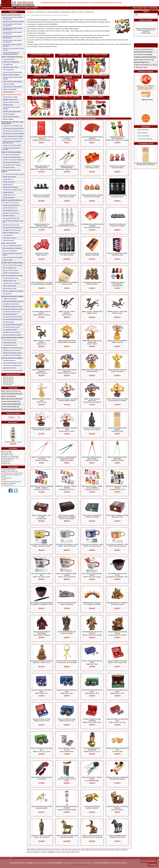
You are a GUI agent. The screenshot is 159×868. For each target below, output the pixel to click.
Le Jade (4, 480)
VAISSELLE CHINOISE (96, 97)
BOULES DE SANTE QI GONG (42, 720)
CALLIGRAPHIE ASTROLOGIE (10, 314)
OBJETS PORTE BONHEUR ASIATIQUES (12, 338)
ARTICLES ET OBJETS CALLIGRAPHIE (12, 335)
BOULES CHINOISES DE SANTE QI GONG (92, 663)
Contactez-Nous (6, 463)
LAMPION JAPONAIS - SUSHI (13, 442)
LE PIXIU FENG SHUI (8, 235)
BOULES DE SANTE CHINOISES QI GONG (41, 692)
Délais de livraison (7, 451)
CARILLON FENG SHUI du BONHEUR (117, 778)
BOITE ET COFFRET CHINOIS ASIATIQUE (13, 265)
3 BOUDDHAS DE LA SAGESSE (67, 196)
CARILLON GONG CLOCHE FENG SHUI (12, 228)
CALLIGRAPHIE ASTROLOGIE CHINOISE (13, 317)
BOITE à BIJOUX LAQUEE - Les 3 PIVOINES (42, 517)
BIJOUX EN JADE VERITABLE (10, 251)
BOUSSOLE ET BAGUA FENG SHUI (11, 225)
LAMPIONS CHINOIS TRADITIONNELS (96, 76)
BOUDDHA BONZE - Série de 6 (92, 604)
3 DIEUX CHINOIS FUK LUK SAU (117, 196)
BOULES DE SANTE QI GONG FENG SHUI (117, 721)
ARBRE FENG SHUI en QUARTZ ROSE (42, 401)
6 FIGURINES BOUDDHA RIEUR (92, 283)
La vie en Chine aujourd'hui (145, 139)
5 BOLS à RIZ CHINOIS (92, 254)
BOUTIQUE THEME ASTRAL (142, 62)
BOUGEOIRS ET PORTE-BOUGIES (11, 304)
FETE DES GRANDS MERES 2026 (10, 407)
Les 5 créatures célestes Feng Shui (11, 482)
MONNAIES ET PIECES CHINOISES (11, 213)
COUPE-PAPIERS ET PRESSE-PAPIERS (12, 365)
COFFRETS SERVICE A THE (9, 281)
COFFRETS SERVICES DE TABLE (11, 278)
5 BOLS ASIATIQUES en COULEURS (42, 283)
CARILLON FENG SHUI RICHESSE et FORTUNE (67, 808)
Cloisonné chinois (40, 76)
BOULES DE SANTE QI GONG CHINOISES (92, 721)
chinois (82, 20)
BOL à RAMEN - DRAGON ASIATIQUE (42, 604)
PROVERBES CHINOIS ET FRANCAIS (12, 332)
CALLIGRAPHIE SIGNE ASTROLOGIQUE (12, 320)
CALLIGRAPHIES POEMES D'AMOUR (12, 312)
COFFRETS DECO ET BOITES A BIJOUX (12, 263)
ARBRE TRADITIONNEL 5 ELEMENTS (67, 400)
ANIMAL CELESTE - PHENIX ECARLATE (67, 313)
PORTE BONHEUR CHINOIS (9, 343)
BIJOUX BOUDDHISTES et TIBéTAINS (12, 165)
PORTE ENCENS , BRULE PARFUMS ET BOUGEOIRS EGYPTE (12, 142)
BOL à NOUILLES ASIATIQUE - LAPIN (42, 545)
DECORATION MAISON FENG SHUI (11, 218)
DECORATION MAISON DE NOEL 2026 (12, 394)
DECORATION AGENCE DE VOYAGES (12, 409)
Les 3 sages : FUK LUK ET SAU (11, 203)
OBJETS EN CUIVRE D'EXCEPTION (144, 49)
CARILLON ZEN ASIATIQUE (92, 807)
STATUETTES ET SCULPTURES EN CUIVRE (13, 129)
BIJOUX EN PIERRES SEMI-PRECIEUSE (12, 246)
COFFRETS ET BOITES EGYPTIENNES (12, 145)
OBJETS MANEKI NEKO (9, 70)
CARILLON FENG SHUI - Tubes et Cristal (92, 779)
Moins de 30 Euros (8, 380)
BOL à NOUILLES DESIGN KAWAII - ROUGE (92, 575)
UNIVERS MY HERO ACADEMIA (10, 187)
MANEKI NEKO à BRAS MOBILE (10, 67)
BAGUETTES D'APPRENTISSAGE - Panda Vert (117, 459)
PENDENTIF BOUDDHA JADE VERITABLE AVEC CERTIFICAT (13, 29)
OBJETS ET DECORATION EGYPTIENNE (12, 136)
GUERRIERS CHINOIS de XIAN (68, 55)
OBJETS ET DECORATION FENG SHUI (12, 200)
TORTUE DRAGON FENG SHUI (10, 211)
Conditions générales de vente (10, 458)
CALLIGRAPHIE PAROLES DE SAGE (11, 327)
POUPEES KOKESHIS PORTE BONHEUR (12, 72)
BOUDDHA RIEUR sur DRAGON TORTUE (117, 633)
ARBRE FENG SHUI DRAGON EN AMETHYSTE (67, 371)
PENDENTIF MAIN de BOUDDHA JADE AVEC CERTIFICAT (13, 49)
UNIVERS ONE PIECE (8, 185)
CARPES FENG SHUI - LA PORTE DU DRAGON (117, 808)
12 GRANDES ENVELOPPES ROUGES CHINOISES (42, 139)
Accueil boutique (7, 8)
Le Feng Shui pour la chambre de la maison (11, 476)
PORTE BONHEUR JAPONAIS (10, 340)
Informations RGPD (7, 453)
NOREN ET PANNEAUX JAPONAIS (11, 75)
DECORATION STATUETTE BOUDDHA (12, 350)
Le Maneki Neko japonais (9, 470)
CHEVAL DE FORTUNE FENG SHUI (92, 836)
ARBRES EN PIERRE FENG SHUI (11, 233)
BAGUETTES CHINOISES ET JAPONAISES (13, 291)
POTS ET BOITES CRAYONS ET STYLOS (12, 363)
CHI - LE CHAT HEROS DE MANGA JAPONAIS (14, 174)
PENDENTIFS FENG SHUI (9, 216)
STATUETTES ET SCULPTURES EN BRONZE (13, 134)
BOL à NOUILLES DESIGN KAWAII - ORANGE (67, 575)
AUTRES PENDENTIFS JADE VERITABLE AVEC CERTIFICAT (13, 25)
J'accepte (152, 865)
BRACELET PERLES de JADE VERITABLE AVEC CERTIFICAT (13, 18)
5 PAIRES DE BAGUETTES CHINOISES (67, 283)
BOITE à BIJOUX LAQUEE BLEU (92, 516)
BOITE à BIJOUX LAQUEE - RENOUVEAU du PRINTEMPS (67, 517)
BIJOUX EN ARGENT (8, 260)
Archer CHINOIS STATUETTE (92, 429)
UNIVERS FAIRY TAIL (8, 179)
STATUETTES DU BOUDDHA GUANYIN (12, 157)
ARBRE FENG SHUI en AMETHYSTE (92, 371)
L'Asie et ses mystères (144, 136)
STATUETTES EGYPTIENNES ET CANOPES (13, 139)
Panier (146, 8)
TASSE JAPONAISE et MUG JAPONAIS (12, 87)
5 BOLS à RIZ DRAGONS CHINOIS (117, 254)
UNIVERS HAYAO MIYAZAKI (9, 177)
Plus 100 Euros (7, 384)
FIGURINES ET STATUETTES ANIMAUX (12, 356)
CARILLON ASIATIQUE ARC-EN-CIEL (42, 778)
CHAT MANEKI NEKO (8, 65)
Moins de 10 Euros (8, 377)
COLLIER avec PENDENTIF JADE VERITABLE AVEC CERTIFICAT (11, 54)
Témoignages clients (146, 144)
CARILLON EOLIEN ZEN (67, 779)
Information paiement (7, 460)
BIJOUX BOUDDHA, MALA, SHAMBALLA (13, 248)
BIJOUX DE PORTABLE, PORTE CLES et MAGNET (13, 254)
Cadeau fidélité (6, 462)
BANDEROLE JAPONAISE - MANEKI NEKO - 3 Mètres (92, 488)
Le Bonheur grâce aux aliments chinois (12, 473)
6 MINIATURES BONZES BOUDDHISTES (117, 284)
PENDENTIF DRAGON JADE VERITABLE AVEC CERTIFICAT (12, 33)
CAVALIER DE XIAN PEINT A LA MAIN (42, 836)
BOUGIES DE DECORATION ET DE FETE (12, 307)
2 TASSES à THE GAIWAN (92, 167)
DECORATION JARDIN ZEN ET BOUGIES (12, 296)
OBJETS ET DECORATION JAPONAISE (12, 57)
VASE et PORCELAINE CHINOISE (68, 97)
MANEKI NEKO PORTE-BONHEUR (11, 62)
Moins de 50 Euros (8, 381)
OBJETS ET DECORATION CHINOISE (11, 95)
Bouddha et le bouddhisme (9, 483)
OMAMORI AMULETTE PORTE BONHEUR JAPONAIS (13, 78)
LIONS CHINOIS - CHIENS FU (10, 238)
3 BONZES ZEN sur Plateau (42, 196)
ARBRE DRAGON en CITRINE (67, 342)
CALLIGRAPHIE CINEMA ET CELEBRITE (12, 325)
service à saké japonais (10, 89)
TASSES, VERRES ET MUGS (10, 286)
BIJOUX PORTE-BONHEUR (9, 243)
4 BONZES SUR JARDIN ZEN (117, 225)
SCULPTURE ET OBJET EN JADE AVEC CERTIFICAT (12, 45)
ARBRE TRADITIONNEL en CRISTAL (42, 429)
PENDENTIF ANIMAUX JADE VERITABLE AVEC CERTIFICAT (12, 41)
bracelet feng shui (8, 241)
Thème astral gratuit (143, 130)
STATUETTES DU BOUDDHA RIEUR (11, 155)
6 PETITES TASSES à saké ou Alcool (42, 313)
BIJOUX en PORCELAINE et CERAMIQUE (13, 258)
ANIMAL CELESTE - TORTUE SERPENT (42, 342)
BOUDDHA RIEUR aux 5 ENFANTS (117, 604)
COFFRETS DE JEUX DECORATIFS (11, 273)
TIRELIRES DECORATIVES (9, 361)
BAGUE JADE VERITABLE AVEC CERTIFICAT (14, 22)
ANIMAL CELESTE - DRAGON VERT (92, 312)
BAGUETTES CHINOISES (41, 97)
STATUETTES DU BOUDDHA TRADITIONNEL (13, 160)
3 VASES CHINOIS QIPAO (67, 225)
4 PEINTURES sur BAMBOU (67, 254)
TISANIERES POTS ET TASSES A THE (12, 283)
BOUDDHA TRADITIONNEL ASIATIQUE (42, 662)
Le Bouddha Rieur (7, 478)
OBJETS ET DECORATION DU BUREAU (12, 358)
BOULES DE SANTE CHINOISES (117, 662)
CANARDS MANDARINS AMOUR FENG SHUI (117, 750)
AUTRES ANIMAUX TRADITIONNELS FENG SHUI (13, 222)
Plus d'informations (149, 861)
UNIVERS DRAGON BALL (9, 198)
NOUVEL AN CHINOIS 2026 (9, 396)
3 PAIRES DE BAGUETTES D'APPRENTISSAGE (42, 226)
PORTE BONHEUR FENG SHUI (10, 345)
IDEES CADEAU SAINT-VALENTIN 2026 (12, 399)
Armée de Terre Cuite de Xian (10, 471)
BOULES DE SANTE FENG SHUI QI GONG (92, 692)
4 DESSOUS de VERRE (42, 254)
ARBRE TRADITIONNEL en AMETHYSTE (92, 401)
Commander (153, 8)
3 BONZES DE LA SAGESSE (117, 167)
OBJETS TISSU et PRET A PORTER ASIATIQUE (68, 76)
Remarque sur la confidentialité (10, 456)
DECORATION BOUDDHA (9, 168)
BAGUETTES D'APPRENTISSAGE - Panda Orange (92, 459)
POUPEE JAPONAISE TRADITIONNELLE (12, 82)
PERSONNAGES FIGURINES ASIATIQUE (12, 353)
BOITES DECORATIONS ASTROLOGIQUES (13, 370)
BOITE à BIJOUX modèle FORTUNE (117, 516)
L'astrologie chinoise (7, 485)
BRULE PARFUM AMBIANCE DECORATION (13, 301)
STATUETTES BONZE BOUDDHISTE (11, 162)
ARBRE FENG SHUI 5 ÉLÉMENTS (117, 342)
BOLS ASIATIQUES (7, 294)
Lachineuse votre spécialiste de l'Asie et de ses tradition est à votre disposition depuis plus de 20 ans (81, 3)
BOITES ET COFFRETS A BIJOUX (11, 270)
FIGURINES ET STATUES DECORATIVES (12, 348)
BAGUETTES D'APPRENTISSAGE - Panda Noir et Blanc (67, 459)
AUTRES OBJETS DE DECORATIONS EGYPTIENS (12, 149)
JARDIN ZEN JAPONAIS (9, 92)
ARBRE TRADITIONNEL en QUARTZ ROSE (67, 430)
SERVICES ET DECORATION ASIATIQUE (12, 276)
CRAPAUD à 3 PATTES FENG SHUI (11, 205)
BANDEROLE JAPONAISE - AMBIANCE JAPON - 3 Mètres (42, 488)
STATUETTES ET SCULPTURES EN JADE (13, 126)
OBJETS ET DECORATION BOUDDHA (12, 152)
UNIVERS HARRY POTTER (9, 195)
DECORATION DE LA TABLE (10, 289)
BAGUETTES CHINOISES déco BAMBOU (117, 430)
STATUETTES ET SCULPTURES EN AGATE (13, 131)
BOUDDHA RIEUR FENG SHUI (67, 633)
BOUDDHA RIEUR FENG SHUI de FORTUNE (92, 633)
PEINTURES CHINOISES (9, 322)
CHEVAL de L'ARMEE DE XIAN (117, 836)
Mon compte (137, 8)
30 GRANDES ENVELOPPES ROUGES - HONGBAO (92, 226)
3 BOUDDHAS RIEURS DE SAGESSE (92, 196)
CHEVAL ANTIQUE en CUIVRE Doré (67, 836)
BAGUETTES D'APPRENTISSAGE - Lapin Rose (42, 459)
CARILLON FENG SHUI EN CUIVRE (41, 807)
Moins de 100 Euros (9, 383)
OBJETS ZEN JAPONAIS (9, 59)
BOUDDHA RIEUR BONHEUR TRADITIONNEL (42, 633)
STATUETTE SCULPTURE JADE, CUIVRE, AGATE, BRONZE (13, 123)
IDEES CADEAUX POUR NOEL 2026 (11, 391)
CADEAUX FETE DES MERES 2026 (11, 401)
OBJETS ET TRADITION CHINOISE (96, 55)
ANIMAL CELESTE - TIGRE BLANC (117, 312)
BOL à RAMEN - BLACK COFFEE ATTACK (117, 575)
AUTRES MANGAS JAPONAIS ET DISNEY (13, 190)
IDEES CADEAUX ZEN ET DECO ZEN (144, 60)
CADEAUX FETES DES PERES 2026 (11, 404)
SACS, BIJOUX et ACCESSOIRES (143, 55)
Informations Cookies (7, 455)
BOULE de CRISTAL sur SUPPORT (67, 662)
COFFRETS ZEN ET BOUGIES (10, 299)
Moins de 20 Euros (8, 379)
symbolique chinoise (72, 38)
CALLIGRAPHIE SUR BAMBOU (10, 330)
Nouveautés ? (13, 422)
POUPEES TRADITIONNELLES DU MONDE (146, 65)
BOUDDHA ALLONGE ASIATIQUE (67, 604)
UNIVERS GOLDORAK (8, 192)
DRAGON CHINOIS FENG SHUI (10, 208)
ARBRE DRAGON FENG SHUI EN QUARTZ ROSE (92, 342)
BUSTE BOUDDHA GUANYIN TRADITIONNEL (92, 750)
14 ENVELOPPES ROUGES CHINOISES (67, 139)
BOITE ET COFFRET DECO (9, 268)
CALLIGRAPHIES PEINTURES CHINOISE (12, 309)
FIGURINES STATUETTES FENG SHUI (12, 230)
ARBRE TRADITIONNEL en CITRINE (117, 400)
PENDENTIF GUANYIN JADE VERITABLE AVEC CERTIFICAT (12, 37)
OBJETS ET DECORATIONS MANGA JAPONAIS (11, 171)
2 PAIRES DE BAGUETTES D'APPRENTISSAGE (117, 139)
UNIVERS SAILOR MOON (9, 182)
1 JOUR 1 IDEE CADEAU (141, 68)
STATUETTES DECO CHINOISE (41, 55)
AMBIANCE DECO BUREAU (9, 368)
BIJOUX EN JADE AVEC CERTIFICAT (11, 15)
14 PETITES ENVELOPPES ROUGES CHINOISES (92, 139)
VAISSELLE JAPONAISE (9, 84)
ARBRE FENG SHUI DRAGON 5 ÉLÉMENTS (42, 371)
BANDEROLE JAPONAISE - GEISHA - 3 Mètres (67, 488)
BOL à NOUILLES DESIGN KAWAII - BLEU (42, 575)
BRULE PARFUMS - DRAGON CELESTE (67, 750)
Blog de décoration (143, 133)
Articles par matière (13, 413)
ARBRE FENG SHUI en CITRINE (117, 371)
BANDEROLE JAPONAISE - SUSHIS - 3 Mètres (117, 488)
